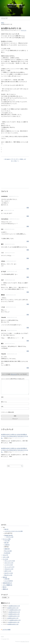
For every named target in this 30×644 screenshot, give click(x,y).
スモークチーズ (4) (9, 563)
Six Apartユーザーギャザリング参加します (15, 159)
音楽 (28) (5, 577)
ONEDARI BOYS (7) (7, 583)
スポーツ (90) (6, 557)
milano (3, 261)
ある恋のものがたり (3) (14, 606)
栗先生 (3, 295)
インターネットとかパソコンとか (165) (14, 531)
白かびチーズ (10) (9, 573)
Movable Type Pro (25, 642)
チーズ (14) (5, 559)
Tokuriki (3, 317)
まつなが (4, 271)
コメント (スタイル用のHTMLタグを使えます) (13, 379)
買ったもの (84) (8, 551)
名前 (2, 397)
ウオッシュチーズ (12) (10, 561)
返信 (28, 208)
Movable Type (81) (9, 535)
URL (2, 407)
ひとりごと (24, 30)
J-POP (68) (7, 579)
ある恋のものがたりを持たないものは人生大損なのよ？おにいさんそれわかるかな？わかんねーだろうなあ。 (15, 436)
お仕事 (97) (7, 545)
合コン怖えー (15, 161)
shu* (2, 280)
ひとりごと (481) (7, 539)
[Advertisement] (13, 176)
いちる (3, 307)
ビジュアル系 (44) (9, 581)
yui (2, 210)
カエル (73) (5, 555)
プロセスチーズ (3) (9, 569)
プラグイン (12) (10, 537)
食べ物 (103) (7, 553)
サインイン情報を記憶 (8, 412)
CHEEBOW (4, 196)
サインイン (14, 374)
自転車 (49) (7, 549)
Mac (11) (6, 529)
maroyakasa (5, 219)
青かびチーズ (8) (8, 575)
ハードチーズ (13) (9, 565)
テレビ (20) (7, 541)
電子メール (4, 402)
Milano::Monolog (15, 5)
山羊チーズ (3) (8, 571)
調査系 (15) (5, 589)
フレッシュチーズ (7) (9, 567)
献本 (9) (5, 587)
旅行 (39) (6, 543)
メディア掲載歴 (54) (7, 585)
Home (2, 23)
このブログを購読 (6, 630)
